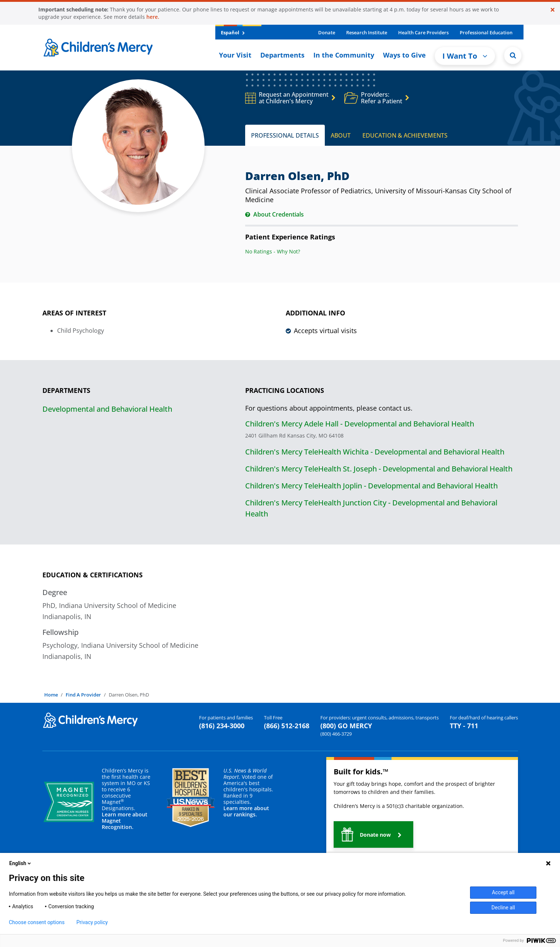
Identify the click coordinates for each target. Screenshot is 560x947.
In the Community (344, 55)
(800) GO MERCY (346, 726)
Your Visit (235, 55)
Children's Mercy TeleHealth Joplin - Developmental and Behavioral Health (371, 486)
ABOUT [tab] (341, 135)
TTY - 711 (464, 726)
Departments (282, 55)
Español (233, 32)
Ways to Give (404, 55)
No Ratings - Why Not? (273, 251)
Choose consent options (37, 922)
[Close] (553, 10)
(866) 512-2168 (287, 726)
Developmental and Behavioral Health (107, 409)
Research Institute (367, 32)
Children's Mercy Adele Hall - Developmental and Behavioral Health (360, 424)
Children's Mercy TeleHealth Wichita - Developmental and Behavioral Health (375, 452)
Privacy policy (92, 922)
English (21, 863)
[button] (373, 834)
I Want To (465, 56)
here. (153, 17)
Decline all (503, 908)
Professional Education (486, 32)
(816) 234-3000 (222, 726)
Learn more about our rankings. (246, 811)
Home (51, 695)
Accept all (503, 892)
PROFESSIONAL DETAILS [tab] (285, 135)
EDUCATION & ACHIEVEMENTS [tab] (405, 135)
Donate (327, 32)
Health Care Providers (423, 32)
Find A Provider (83, 695)
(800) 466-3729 (336, 734)
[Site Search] (513, 55)
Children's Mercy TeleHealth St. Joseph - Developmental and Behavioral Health (379, 469)
